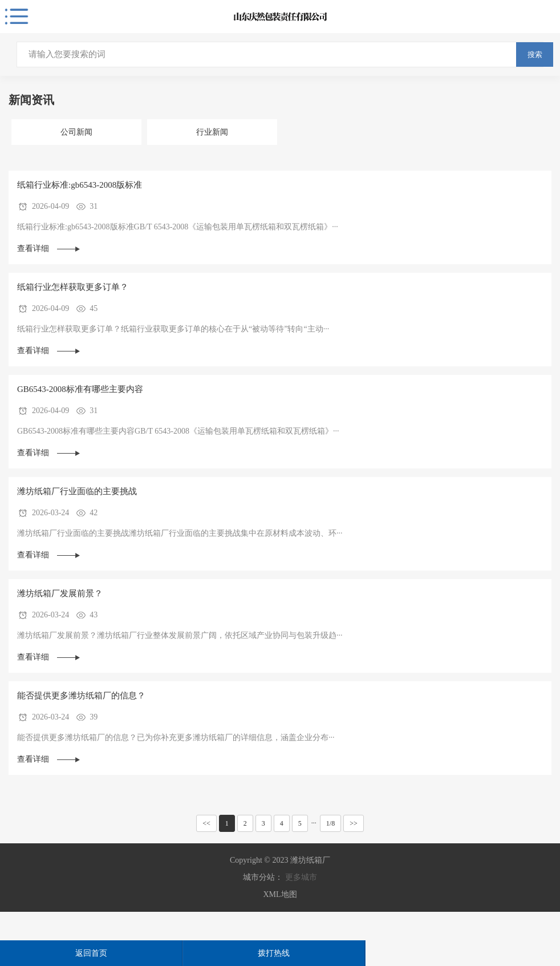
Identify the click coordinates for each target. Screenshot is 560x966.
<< (206, 823)
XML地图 (280, 894)
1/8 (330, 823)
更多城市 (301, 877)
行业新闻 (212, 132)
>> (354, 823)
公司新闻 (76, 132)
